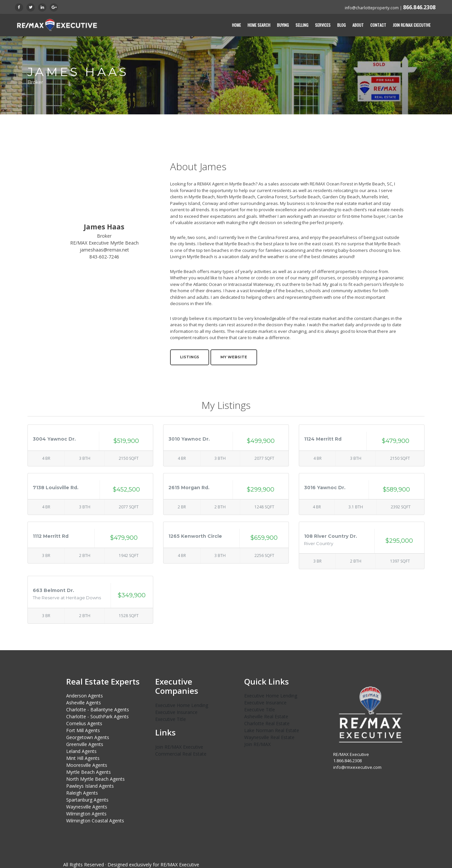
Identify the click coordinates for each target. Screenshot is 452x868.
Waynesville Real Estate (269, 737)
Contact (378, 25)
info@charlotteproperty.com (372, 8)
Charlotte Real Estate (267, 723)
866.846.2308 (419, 7)
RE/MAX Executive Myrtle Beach (104, 243)
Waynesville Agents (87, 807)
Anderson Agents (85, 696)
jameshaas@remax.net (104, 250)
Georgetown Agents (88, 737)
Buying (283, 25)
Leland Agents (81, 751)
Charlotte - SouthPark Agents (97, 716)
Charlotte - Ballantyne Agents (98, 710)
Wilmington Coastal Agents (95, 821)
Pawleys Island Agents (90, 786)
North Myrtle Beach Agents (95, 779)
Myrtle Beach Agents (89, 772)
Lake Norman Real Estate (272, 730)
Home (236, 25)
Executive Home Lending (182, 705)
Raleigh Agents (82, 793)
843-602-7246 (104, 257)
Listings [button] (190, 357)
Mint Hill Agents (83, 758)
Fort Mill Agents (83, 730)
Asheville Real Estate (266, 716)
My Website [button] (234, 357)
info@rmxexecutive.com (357, 767)
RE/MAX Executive (180, 865)
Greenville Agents (85, 744)
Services (323, 25)
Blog (341, 25)
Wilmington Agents (86, 814)
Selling (302, 25)
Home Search (259, 25)
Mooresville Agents (87, 765)
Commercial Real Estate (181, 754)
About (358, 25)
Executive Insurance (176, 712)
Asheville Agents (84, 703)
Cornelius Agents (84, 723)
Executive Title (171, 719)
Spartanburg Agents (87, 800)
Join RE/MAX (257, 744)
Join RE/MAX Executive (412, 25)
